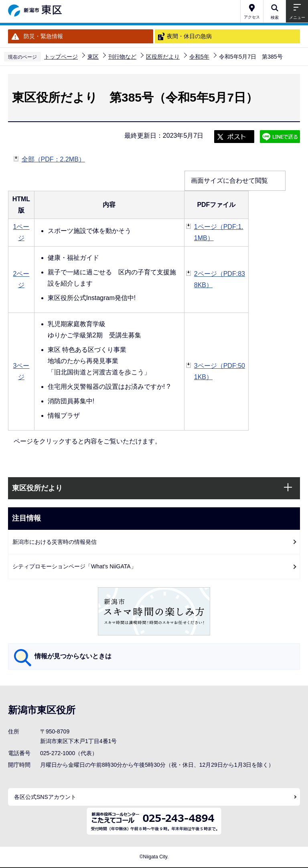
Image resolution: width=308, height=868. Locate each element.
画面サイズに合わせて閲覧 (229, 181)
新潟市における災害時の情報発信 (55, 542)
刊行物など (122, 57)
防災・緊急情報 (43, 36)
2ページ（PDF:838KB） (220, 279)
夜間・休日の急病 (189, 36)
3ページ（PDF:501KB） (220, 371)
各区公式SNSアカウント (45, 797)
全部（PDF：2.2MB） (53, 158)
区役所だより (163, 57)
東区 (93, 57)
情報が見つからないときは (73, 656)
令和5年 (199, 57)
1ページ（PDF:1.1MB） (219, 232)
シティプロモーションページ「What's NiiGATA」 (74, 566)
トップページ (61, 57)
